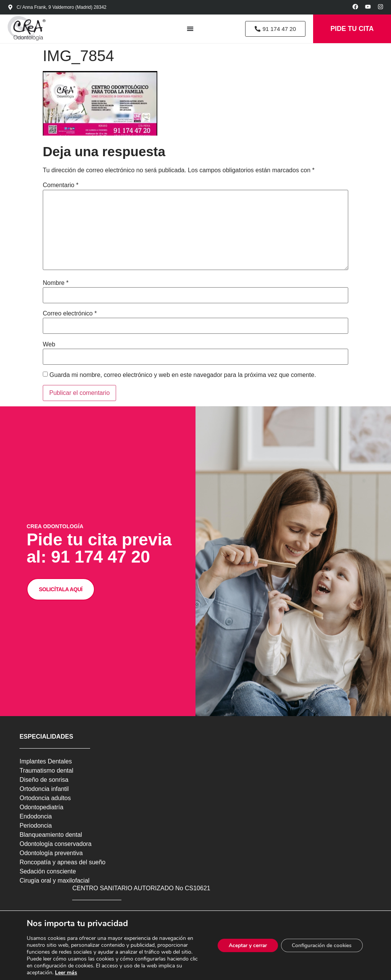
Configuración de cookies (320, 945)
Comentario (61, 187)
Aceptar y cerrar (244, 945)
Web (49, 346)
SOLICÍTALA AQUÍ (61, 606)
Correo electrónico (70, 315)
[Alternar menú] (187, 29)
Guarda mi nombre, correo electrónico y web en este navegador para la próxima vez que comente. (183, 376)
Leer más (66, 973)
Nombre (56, 284)
